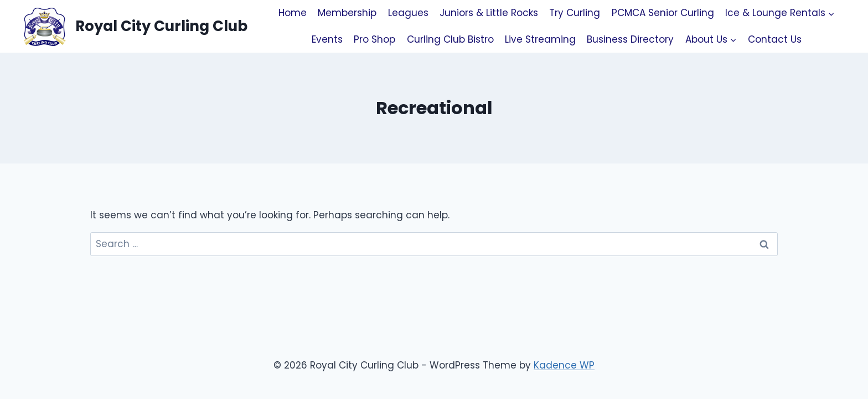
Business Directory (630, 39)
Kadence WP (564, 365)
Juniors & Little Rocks (489, 13)
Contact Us (775, 39)
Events (327, 39)
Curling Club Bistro (450, 39)
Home (293, 13)
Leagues (408, 13)
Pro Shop (374, 39)
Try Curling (575, 13)
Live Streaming (540, 39)
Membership (347, 13)
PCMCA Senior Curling (663, 13)
